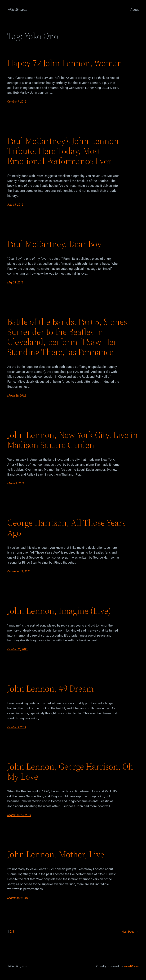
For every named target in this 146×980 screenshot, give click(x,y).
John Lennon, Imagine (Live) (59, 611)
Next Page (130, 932)
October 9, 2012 (17, 102)
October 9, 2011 (17, 727)
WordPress (131, 966)
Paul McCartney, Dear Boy (54, 244)
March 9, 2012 (16, 483)
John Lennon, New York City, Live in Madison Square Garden (73, 440)
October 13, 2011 (17, 649)
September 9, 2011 (19, 898)
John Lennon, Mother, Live (56, 854)
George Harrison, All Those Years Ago (66, 528)
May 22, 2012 (15, 282)
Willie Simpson (17, 10)
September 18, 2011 (19, 815)
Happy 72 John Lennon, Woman (65, 63)
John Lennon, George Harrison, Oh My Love (70, 772)
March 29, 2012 (17, 396)
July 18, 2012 (15, 205)
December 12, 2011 (19, 571)
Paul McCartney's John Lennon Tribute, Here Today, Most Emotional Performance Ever (63, 151)
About (135, 10)
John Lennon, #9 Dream (50, 689)
